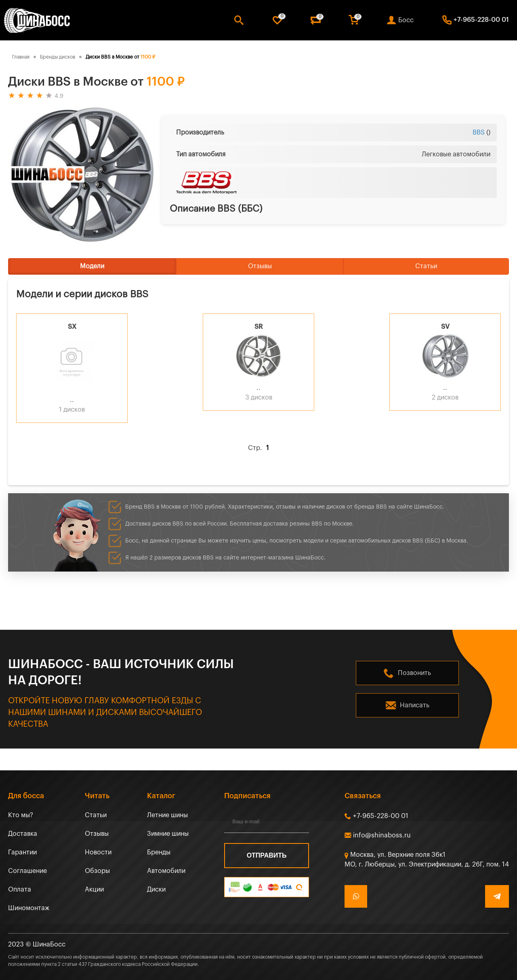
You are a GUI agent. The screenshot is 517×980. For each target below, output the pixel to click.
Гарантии (22, 852)
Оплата (20, 890)
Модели (92, 266)
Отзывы (260, 266)
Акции (94, 890)
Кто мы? (21, 815)
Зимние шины (168, 834)
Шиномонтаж (29, 908)
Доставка (23, 834)
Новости (98, 852)
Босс (406, 20)
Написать (415, 705)
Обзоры (97, 871)
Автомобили (166, 871)
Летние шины (167, 815)
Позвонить (414, 673)
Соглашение (27, 871)
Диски (156, 890)
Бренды (159, 852)
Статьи (426, 266)
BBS (479, 132)
